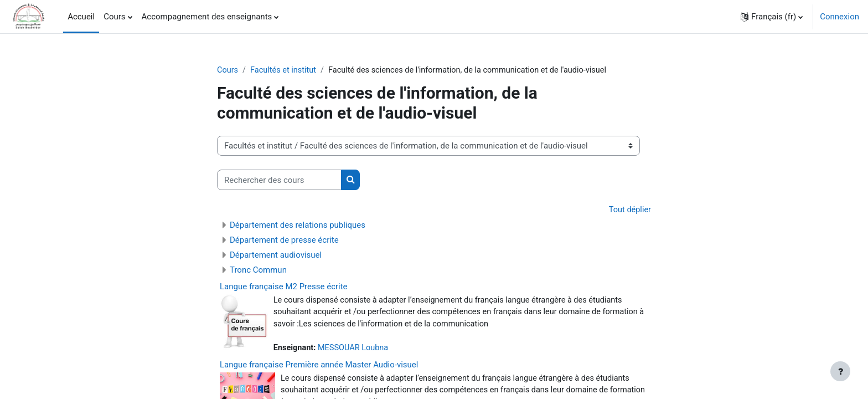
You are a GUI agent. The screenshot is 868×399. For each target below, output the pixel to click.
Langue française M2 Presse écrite (284, 287)
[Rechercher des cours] (279, 180)
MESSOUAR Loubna (356, 350)
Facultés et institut (285, 70)
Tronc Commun (258, 270)
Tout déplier (629, 211)
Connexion (839, 17)
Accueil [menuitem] (81, 17)
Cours (228, 70)
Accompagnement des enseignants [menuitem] (207, 17)
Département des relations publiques (298, 226)
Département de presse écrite (284, 241)
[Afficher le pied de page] (840, 371)
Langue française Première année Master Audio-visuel (319, 367)
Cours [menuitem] (114, 17)
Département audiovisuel (276, 255)
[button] (772, 17)
